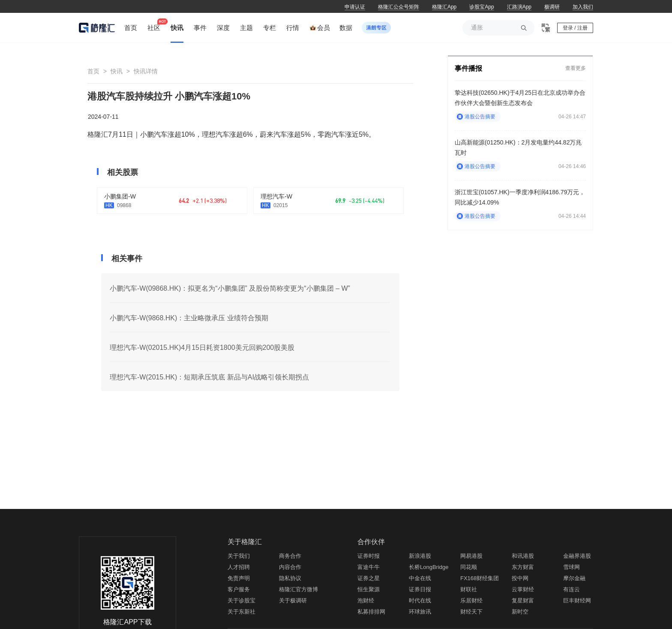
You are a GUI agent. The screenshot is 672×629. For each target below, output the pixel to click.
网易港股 (471, 556)
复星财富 (523, 600)
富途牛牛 (369, 567)
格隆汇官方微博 (298, 589)
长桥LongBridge (429, 567)
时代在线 (420, 600)
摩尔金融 (574, 578)
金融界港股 (577, 556)
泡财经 (366, 600)
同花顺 (469, 567)
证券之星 (369, 578)
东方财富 (523, 567)
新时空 (520, 612)
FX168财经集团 (480, 578)
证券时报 (369, 556)
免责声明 (239, 578)
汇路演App (519, 7)
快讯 (117, 71)
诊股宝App (481, 7)
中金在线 (420, 578)
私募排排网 (371, 612)
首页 (93, 71)
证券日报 (420, 589)
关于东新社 (241, 612)
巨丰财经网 (577, 600)
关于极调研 (293, 600)
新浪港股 (420, 556)
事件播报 (468, 68)
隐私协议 (290, 578)
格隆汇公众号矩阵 (399, 7)
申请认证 (355, 7)
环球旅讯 (420, 612)
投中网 (520, 578)
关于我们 (239, 556)
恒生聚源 (369, 589)
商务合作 (290, 556)
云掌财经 (523, 589)
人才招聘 (239, 567)
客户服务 (239, 589)
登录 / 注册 (575, 28)
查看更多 (576, 68)
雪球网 (571, 567)
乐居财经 (471, 600)
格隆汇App (444, 7)
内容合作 (290, 567)
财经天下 (471, 612)
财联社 (469, 589)
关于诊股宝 (241, 600)
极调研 (552, 7)
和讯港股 (523, 556)
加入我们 (583, 7)
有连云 (571, 589)
